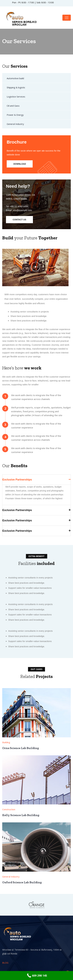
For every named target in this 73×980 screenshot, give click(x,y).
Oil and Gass (13, 106)
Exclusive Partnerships (17, 480)
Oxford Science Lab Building (22, 882)
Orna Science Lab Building (20, 748)
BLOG (5, 963)
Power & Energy (15, 115)
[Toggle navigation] (67, 18)
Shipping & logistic (16, 87)
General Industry (15, 124)
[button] (35, 267)
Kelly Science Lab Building (21, 815)
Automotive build (15, 78)
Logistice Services (16, 97)
